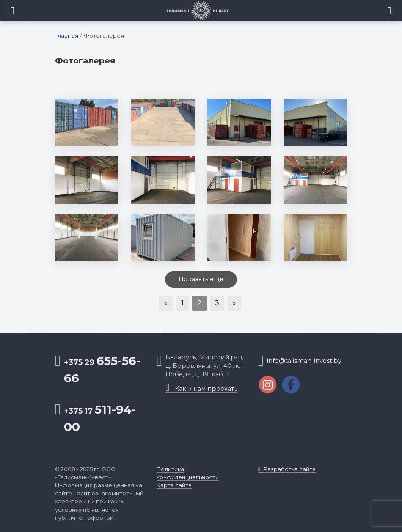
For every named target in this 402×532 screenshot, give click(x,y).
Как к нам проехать (201, 389)
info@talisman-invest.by (304, 361)
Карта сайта (174, 485)
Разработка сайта (287, 469)
